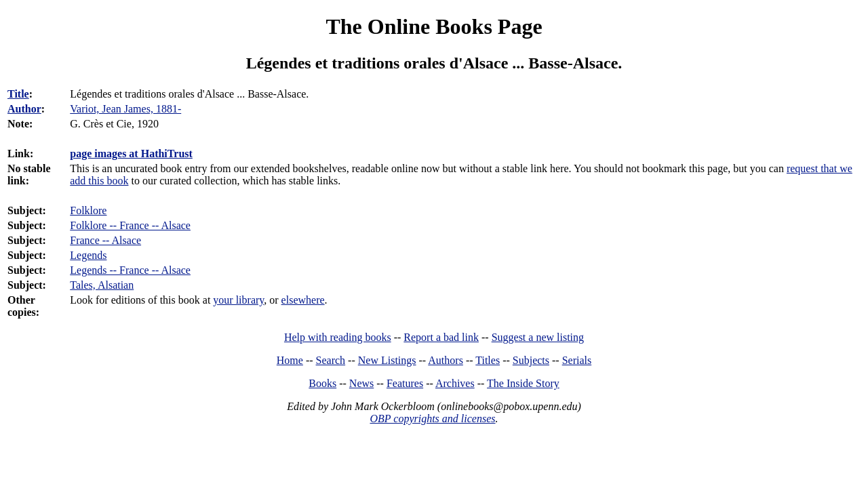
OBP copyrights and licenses (432, 419)
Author (24, 109)
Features (405, 383)
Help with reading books (338, 337)
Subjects (531, 360)
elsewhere (303, 300)
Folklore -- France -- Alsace (130, 225)
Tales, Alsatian (102, 285)
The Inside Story (523, 383)
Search (331, 360)
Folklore (88, 210)
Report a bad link (441, 337)
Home (290, 360)
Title (18, 94)
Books (322, 383)
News (361, 383)
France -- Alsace (105, 240)
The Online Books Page (434, 26)
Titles (488, 360)
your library (238, 300)
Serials (577, 360)
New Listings (387, 360)
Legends (88, 255)
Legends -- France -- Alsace (130, 270)
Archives (455, 383)
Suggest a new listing (538, 337)
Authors (446, 360)
